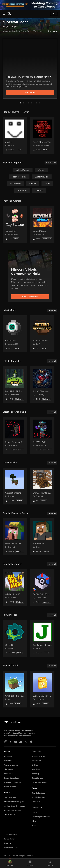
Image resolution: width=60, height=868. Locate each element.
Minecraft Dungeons (13, 782)
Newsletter (36, 769)
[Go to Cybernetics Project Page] (15, 334)
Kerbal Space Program (13, 778)
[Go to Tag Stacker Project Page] (15, 224)
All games (8, 756)
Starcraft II (9, 774)
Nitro (34, 825)
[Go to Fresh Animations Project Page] (15, 537)
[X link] (26, 742)
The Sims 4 (9, 769)
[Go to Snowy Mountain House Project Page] (42, 486)
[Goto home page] (10, 14)
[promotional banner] (30, 5)
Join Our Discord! (39, 756)
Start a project (10, 797)
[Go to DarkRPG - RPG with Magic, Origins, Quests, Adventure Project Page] (15, 385)
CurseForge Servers (39, 782)
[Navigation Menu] (4, 14)
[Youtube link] (16, 742)
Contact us (36, 802)
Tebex (34, 821)
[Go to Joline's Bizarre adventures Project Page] (42, 385)
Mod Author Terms (11, 848)
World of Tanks (10, 787)
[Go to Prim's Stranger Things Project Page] (42, 135)
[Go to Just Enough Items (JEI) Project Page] (42, 638)
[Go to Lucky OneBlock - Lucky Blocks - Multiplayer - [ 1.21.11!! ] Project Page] (42, 689)
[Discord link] (21, 742)
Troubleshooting (38, 797)
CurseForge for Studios (41, 817)
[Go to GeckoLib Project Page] (15, 638)
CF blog (35, 765)
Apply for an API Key (13, 810)
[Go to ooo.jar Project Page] (15, 135)
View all (52, 310)
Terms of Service (11, 835)
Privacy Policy (9, 839)
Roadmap (35, 774)
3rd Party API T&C (12, 815)
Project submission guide (14, 802)
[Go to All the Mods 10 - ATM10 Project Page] (15, 588)
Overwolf (35, 812)
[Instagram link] (6, 742)
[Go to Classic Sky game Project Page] (15, 486)
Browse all (51, 163)
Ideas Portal (36, 761)
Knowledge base (38, 793)
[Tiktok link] (11, 742)
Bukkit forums (37, 778)
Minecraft (8, 761)
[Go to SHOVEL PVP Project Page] (42, 435)
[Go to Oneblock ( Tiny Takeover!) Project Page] (15, 689)
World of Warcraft (12, 765)
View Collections (30, 297)
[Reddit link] (31, 742)
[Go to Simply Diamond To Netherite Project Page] (15, 435)
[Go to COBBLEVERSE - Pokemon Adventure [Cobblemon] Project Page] (42, 588)
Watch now (30, 92)
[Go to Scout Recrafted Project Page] (42, 334)
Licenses (7, 843)
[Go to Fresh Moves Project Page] (42, 537)
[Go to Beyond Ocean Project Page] (42, 224)
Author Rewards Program (15, 806)
